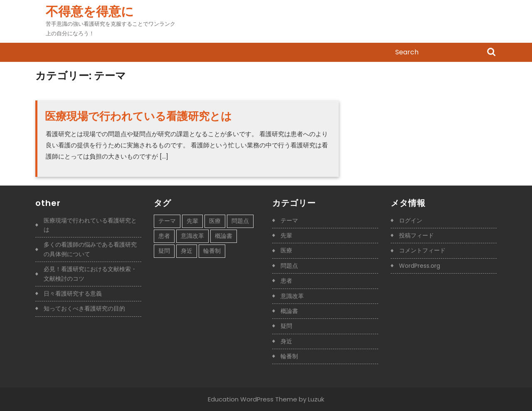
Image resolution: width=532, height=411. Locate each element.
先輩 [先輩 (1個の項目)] (192, 221)
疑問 (286, 326)
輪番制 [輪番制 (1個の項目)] (212, 251)
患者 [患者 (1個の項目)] (164, 236)
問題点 (289, 266)
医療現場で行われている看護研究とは (138, 116)
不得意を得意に (90, 12)
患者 (286, 281)
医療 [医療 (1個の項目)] (215, 221)
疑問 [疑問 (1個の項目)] (164, 251)
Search (491, 53)
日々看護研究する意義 (73, 294)
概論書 (289, 311)
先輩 (286, 235)
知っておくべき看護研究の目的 (84, 308)
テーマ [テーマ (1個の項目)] (167, 221)
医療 (286, 250)
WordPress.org (420, 266)
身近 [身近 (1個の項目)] (187, 251)
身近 (286, 341)
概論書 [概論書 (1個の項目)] (224, 236)
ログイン (411, 220)
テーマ (289, 220)
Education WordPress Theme (252, 399)
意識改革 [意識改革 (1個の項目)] (192, 236)
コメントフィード (422, 250)
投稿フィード (416, 235)
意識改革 (292, 296)
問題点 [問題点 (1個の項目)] (240, 221)
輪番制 (289, 356)
